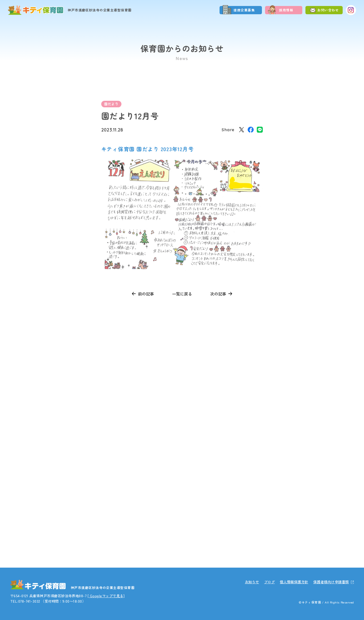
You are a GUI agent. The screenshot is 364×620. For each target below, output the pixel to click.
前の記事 (146, 294)
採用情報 (286, 10)
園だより (111, 104)
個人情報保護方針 (294, 582)
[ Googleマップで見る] (106, 596)
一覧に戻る (182, 294)
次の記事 (218, 294)
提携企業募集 (244, 10)
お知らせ (252, 582)
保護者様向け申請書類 (331, 582)
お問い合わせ (328, 10)
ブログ (270, 582)
